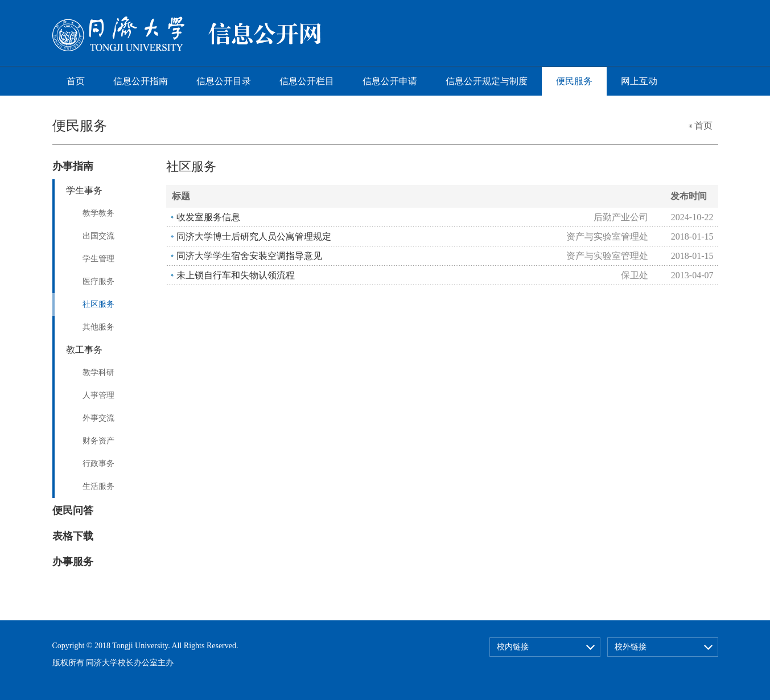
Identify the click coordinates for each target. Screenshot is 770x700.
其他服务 (98, 327)
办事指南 (73, 166)
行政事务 (98, 464)
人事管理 (98, 395)
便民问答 (73, 510)
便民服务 (574, 81)
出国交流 (98, 236)
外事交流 (98, 418)
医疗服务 (98, 281)
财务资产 (98, 441)
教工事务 (84, 350)
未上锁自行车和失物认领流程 (236, 275)
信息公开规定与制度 (487, 81)
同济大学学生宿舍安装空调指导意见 (249, 256)
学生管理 (98, 259)
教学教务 (98, 213)
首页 (76, 81)
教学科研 (98, 372)
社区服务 (98, 304)
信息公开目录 (224, 81)
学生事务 (84, 190)
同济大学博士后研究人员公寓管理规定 (254, 236)
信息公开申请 (390, 81)
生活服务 (98, 486)
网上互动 (639, 81)
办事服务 (73, 562)
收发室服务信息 (208, 217)
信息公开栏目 (307, 81)
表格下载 (73, 536)
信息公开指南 (141, 81)
